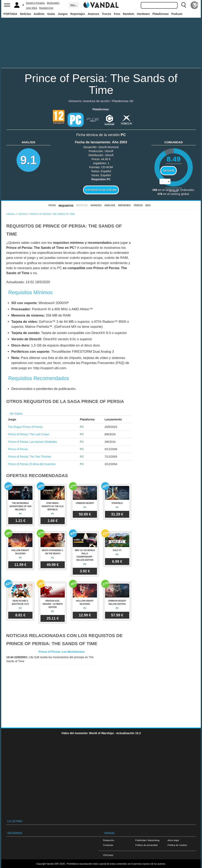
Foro (117, 14)
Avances (93, 14)
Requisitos (66, 206)
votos (174, 191)
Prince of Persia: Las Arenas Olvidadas (32, 442)
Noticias (25, 14)
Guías (51, 14)
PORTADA (10, 14)
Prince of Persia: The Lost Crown (29, 434)
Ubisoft (109, 151)
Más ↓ (73, 5)
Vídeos (138, 205)
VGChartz (108, 855)
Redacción (109, 840)
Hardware (143, 14)
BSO (148, 205)
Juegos (63, 14)
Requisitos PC (101, 179)
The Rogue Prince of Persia (25, 427)
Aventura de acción (96, 101)
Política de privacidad (146, 845)
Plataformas (160, 14)
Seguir (169, 171)
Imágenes (124, 205)
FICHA (52, 205)
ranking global (180, 194)
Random (129, 14)
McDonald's (53, 3)
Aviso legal (173, 840)
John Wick (32, 8)
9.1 (28, 160)
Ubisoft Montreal (108, 147)
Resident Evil (46, 8)
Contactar (108, 845)
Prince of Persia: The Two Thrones (30, 457)
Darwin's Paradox (35, 3)
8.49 (174, 159)
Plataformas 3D (123, 101)
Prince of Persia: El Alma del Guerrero (32, 464)
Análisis (39, 14)
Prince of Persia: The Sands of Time (101, 84)
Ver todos (16, 414)
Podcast (177, 14)
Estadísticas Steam (101, 190)
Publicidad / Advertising (147, 840)
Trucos (107, 14)
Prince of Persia (18, 449)
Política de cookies (177, 845)
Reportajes (78, 14)
